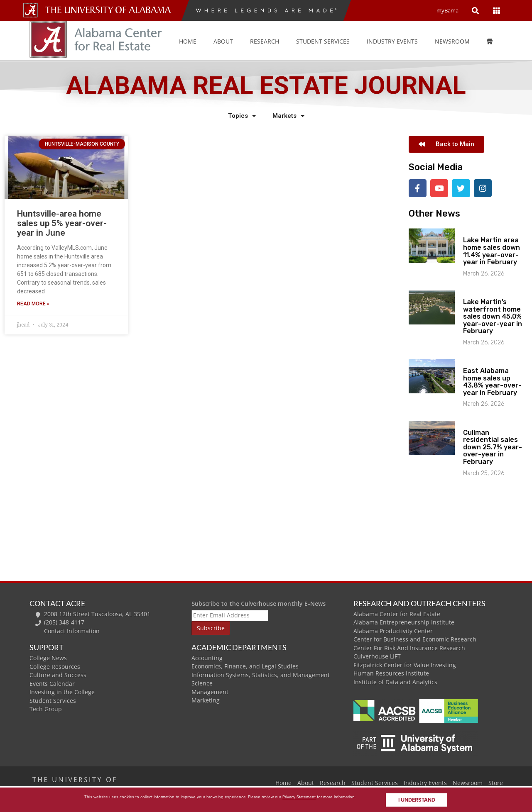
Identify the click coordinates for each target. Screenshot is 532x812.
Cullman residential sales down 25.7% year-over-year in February (493, 446)
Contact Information (72, 630)
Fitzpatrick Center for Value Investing (405, 664)
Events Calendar (52, 683)
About (223, 41)
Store (496, 782)
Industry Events (425, 782)
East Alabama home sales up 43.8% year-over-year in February (492, 381)
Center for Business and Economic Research (415, 639)
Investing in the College (62, 691)
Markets (288, 116)
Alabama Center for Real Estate (397, 613)
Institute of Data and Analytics (395, 681)
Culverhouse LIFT (377, 656)
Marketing (206, 700)
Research (265, 41)
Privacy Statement (299, 797)
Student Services (323, 41)
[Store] (496, 41)
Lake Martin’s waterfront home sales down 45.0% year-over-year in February (493, 316)
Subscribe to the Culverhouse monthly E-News (259, 603)
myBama (447, 10)
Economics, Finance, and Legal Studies (245, 666)
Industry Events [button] (392, 41)
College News (48, 657)
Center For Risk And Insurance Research (409, 647)
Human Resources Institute (391, 673)
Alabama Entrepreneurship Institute (404, 622)
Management (210, 691)
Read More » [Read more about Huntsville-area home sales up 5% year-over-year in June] (33, 304)
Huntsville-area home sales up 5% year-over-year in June (62, 223)
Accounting (207, 657)
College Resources (55, 666)
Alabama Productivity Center (393, 630)
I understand (417, 800)
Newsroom (452, 41)
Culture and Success (58, 674)
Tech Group (46, 708)
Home (188, 41)
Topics (242, 116)
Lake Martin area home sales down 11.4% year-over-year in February (492, 251)
